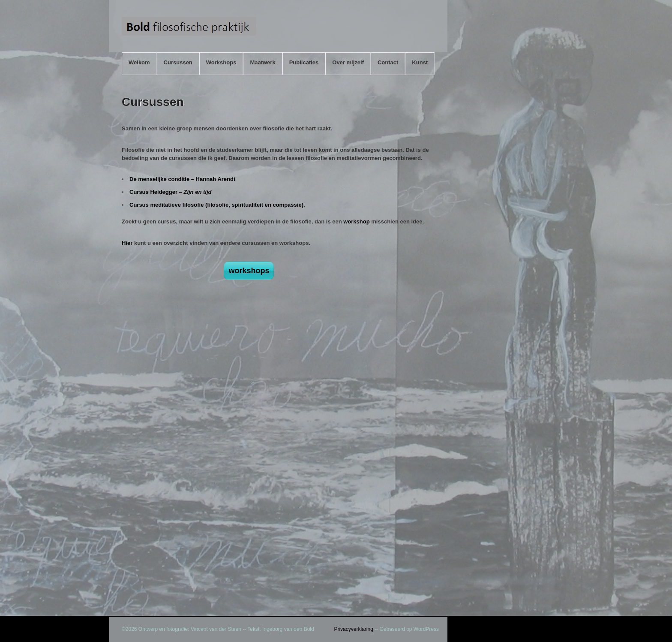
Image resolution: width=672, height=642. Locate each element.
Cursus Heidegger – (170, 192)
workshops (249, 271)
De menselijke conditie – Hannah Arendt (182, 179)
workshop (356, 222)
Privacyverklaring (353, 629)
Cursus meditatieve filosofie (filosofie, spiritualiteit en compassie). (217, 205)
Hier (127, 243)
